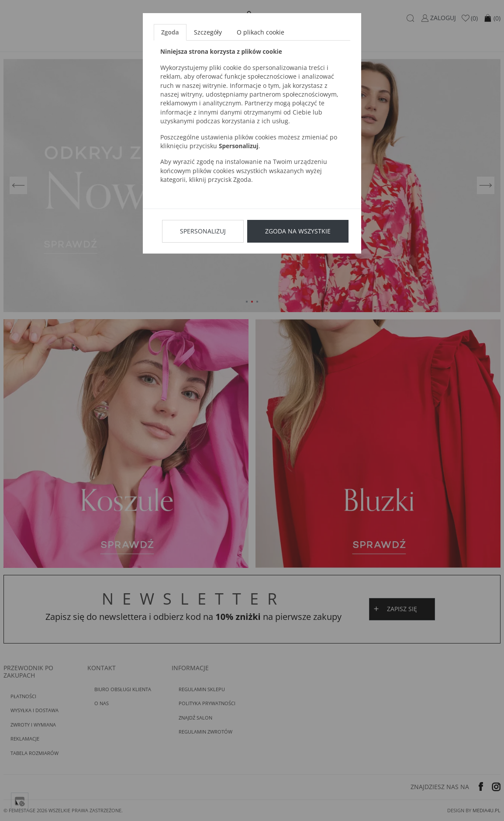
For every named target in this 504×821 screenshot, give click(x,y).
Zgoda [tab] (170, 32)
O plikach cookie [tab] (261, 32)
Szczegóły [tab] (208, 32)
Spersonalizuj (203, 231)
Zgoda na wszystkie (298, 231)
